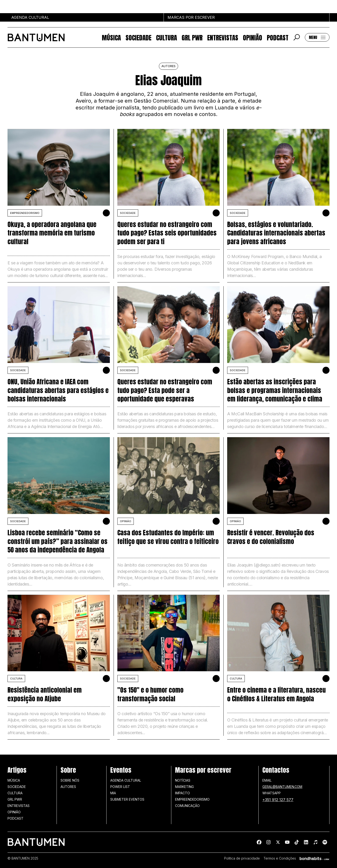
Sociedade (138, 37)
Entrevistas (223, 37)
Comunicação (187, 806)
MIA (113, 793)
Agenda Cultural (126, 780)
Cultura (167, 37)
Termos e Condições (280, 858)
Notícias (183, 780)
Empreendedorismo (25, 213)
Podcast (278, 37)
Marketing (184, 787)
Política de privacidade (242, 858)
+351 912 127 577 (278, 800)
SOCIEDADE (128, 213)
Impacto (182, 793)
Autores (68, 787)
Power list (120, 787)
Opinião (253, 37)
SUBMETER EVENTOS (127, 799)
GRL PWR (192, 37)
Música (111, 37)
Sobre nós (70, 780)
